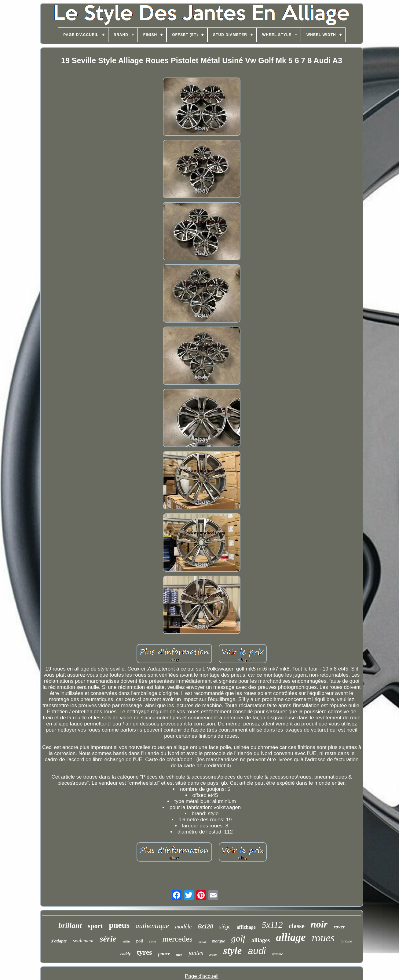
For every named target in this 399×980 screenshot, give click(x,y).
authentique (152, 926)
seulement (83, 940)
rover (339, 927)
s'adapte (59, 941)
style (232, 951)
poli (139, 941)
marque (218, 941)
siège (225, 927)
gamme (277, 954)
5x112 (272, 925)
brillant (70, 926)
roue (153, 941)
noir (319, 924)
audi (257, 951)
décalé (213, 955)
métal (202, 942)
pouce (164, 954)
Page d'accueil (202, 976)
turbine (346, 941)
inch (179, 955)
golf (238, 938)
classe (297, 926)
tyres (144, 952)
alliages (261, 940)
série (108, 939)
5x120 (206, 927)
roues (323, 938)
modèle (183, 926)
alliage (291, 937)
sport (95, 926)
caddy (125, 954)
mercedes (178, 939)
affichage (246, 927)
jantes (196, 953)
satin (126, 941)
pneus (119, 925)
